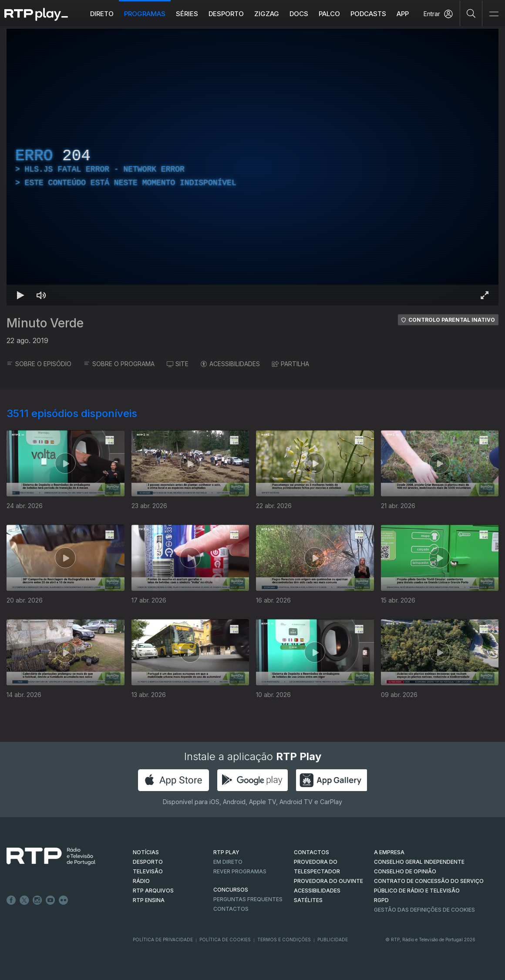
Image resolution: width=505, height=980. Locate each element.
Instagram (37, 900)
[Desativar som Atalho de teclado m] (41, 295)
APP (403, 14)
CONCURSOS (231, 890)
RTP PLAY (226, 852)
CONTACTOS (311, 852)
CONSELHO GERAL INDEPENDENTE (419, 862)
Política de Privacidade (163, 940)
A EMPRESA (389, 852)
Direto (102, 14)
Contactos (231, 909)
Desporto (226, 14)
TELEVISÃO (148, 871)
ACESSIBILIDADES (230, 364)
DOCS (299, 14)
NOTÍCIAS (146, 852)
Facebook (11, 900)
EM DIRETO (228, 862)
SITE (178, 364)
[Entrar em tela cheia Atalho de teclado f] (485, 295)
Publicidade (333, 940)
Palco (329, 14)
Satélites (308, 900)
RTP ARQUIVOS (153, 891)
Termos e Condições (284, 940)
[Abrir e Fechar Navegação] (494, 14)
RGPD (381, 900)
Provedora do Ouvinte (328, 881)
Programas (145, 14)
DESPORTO (148, 862)
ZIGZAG (267, 14)
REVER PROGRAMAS (240, 871)
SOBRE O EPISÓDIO (39, 364)
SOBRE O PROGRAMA (119, 364)
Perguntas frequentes (248, 899)
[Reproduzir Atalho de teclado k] (20, 295)
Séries (187, 14)
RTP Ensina (149, 900)
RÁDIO (141, 881)
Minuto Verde (45, 323)
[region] (252, 167)
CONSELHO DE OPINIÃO (405, 871)
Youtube (50, 900)
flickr (64, 900)
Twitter (24, 900)
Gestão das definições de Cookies (424, 910)
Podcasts (368, 14)
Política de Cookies (225, 940)
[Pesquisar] (471, 13)
